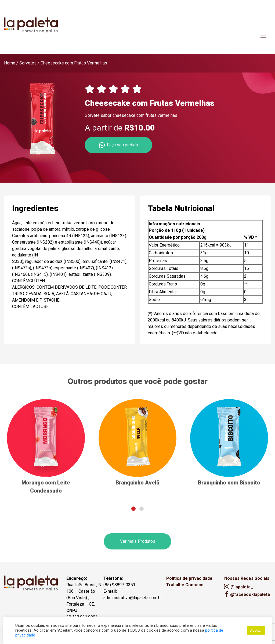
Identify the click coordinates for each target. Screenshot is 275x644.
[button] (133, 509)
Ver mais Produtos (138, 541)
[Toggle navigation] (263, 36)
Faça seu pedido (119, 145)
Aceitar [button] (256, 630)
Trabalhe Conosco (185, 585)
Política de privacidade (189, 578)
